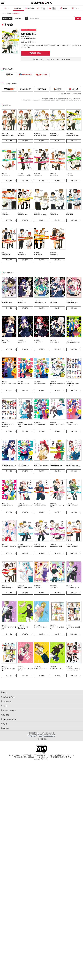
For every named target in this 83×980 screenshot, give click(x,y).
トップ (3, 13)
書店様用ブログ (34, 733)
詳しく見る (9, 141)
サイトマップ (32, 736)
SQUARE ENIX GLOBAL (47, 736)
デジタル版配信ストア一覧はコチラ (71, 94)
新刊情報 (9, 13)
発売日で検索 (18, 18)
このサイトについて (48, 733)
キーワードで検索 (7, 18)
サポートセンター (50, 735)
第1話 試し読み (35, 53)
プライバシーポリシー (35, 735)
